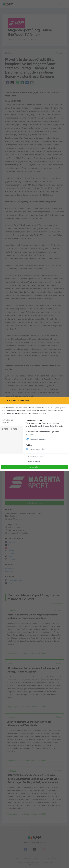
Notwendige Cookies (8, 421)
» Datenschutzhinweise (35, 457)
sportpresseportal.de (38, 449)
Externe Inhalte (10, 429)
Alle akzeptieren (34, 467)
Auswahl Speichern (34, 461)
